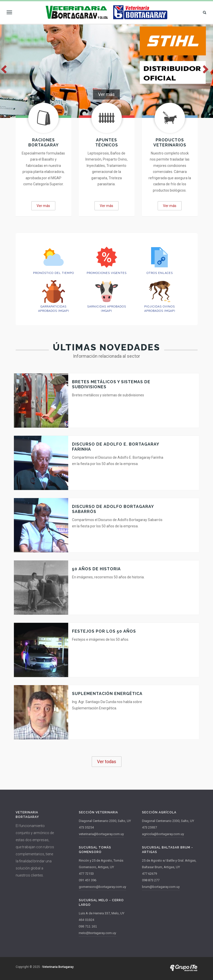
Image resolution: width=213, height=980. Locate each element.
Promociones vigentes (107, 273)
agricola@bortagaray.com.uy (163, 834)
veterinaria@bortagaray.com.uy (101, 834)
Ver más (106, 94)
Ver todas (107, 762)
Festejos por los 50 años (104, 631)
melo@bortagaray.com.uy (98, 933)
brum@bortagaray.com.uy (161, 887)
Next (207, 71)
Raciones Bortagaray (43, 143)
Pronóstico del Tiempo (54, 273)
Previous (6, 71)
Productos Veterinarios (170, 143)
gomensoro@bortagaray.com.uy (102, 887)
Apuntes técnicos (107, 143)
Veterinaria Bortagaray (58, 967)
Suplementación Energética (107, 694)
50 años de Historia (96, 569)
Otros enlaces (160, 273)
